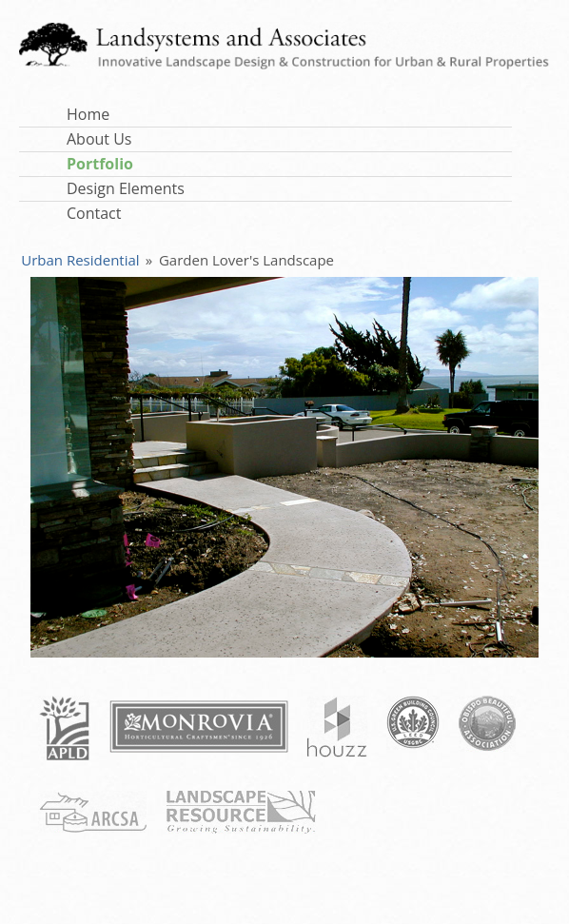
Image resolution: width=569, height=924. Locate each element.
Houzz (337, 727)
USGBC (413, 723)
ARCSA (92, 812)
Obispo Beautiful (487, 724)
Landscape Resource (241, 812)
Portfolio (100, 164)
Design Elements (126, 188)
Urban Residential (80, 260)
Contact (94, 213)
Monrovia (199, 727)
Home (88, 114)
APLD (64, 728)
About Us (99, 139)
